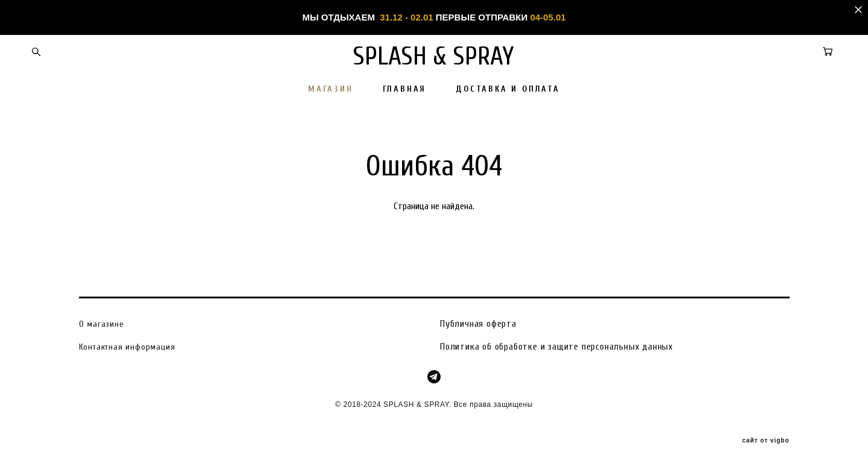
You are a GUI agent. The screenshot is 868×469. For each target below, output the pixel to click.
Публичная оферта (478, 323)
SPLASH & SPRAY (434, 56)
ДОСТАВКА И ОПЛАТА (508, 89)
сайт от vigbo (766, 441)
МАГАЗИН (331, 89)
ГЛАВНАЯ (405, 89)
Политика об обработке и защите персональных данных (556, 346)
